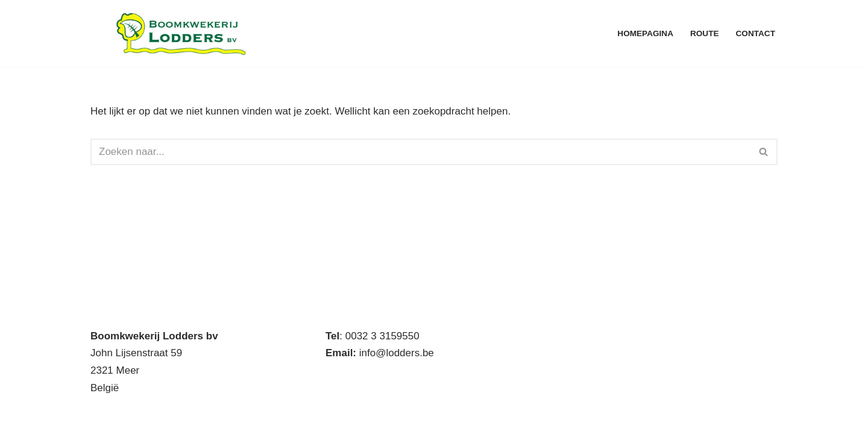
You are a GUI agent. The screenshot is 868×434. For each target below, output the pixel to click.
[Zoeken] (420, 152)
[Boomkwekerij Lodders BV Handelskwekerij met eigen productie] (181, 33)
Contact (756, 33)
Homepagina (645, 33)
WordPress (254, 417)
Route (705, 33)
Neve (102, 417)
